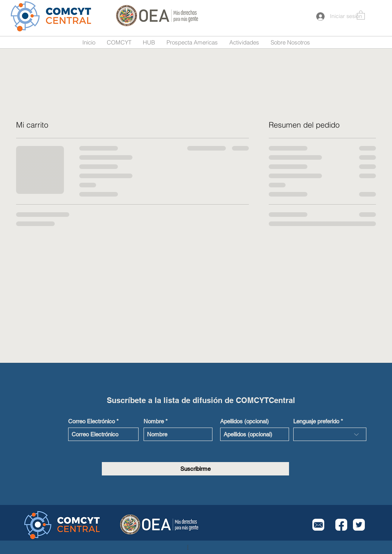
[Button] (52, 16)
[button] (361, 15)
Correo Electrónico (91, 421)
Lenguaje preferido (316, 421)
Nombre (154, 421)
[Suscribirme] (195, 469)
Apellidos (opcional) (244, 421)
